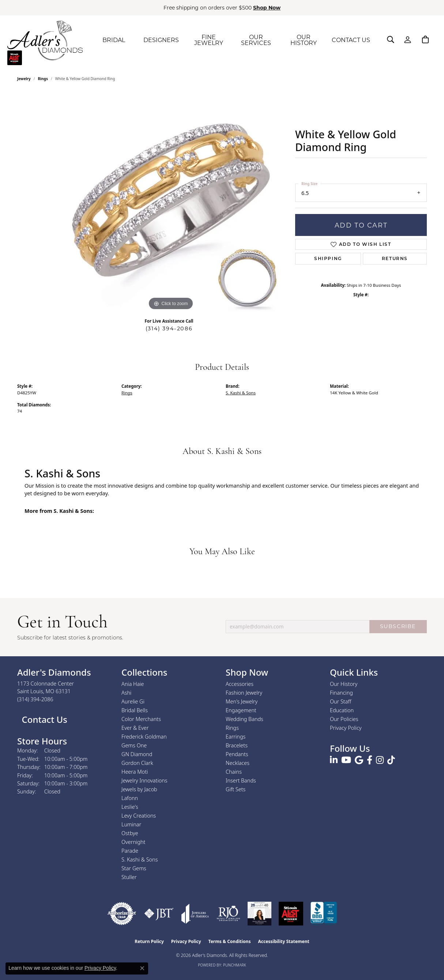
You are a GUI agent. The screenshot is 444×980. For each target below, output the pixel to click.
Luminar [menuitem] (131, 824)
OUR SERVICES (256, 40)
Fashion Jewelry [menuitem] (244, 693)
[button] (391, 40)
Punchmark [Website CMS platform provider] (235, 965)
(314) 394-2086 (169, 328)
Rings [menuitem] (232, 728)
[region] (171, 202)
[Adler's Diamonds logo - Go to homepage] (45, 40)
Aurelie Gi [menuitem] (133, 701)
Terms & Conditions (230, 941)
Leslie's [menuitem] (130, 807)
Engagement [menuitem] (241, 710)
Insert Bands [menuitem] (241, 780)
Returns (395, 258)
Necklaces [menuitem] (238, 763)
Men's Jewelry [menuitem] (242, 701)
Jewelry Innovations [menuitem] (144, 780)
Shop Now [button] (267, 8)
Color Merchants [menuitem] (141, 719)
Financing (341, 693)
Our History (344, 684)
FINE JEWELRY (209, 40)
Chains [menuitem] (234, 772)
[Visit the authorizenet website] (122, 914)
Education (342, 710)
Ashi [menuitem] (126, 693)
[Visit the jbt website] (159, 914)
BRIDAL (114, 40)
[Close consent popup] (142, 968)
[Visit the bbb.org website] (324, 914)
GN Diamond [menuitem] (137, 754)
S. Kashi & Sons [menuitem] (140, 859)
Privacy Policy (346, 728)
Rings (43, 79)
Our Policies (344, 719)
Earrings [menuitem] (236, 737)
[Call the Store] (35, 699)
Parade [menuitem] (130, 851)
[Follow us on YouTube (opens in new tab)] (346, 760)
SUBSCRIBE (398, 626)
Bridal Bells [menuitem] (135, 710)
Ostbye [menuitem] (130, 833)
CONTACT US (351, 40)
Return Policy (149, 941)
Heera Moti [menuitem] (135, 772)
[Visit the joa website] (195, 914)
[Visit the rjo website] (228, 914)
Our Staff (340, 701)
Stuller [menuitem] (129, 877)
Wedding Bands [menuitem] (244, 719)
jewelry (24, 79)
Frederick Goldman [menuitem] (144, 737)
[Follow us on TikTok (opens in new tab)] (391, 760)
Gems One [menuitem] (134, 745)
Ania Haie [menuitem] (133, 684)
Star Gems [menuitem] (134, 868)
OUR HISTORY (304, 40)
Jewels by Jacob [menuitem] (139, 789)
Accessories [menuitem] (240, 684)
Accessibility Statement (283, 941)
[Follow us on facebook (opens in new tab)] (370, 760)
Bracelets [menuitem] (237, 745)
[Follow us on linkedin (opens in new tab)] (334, 760)
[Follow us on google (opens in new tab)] (359, 760)
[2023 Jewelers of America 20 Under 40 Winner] (259, 914)
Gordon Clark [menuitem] (137, 763)
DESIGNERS (161, 40)
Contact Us (43, 719)
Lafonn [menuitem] (130, 798)
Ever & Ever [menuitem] (135, 728)
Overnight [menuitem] (133, 842)
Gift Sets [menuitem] (236, 789)
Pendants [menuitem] (237, 754)
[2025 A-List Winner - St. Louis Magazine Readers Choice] (291, 914)
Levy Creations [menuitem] (139, 816)
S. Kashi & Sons (241, 393)
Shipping (328, 258)
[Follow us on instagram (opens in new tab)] (380, 760)
